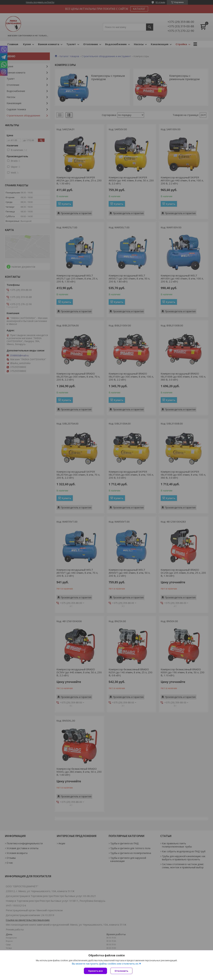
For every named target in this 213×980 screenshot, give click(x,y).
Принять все (95, 971)
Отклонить (121, 971)
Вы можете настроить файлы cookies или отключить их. (105, 964)
